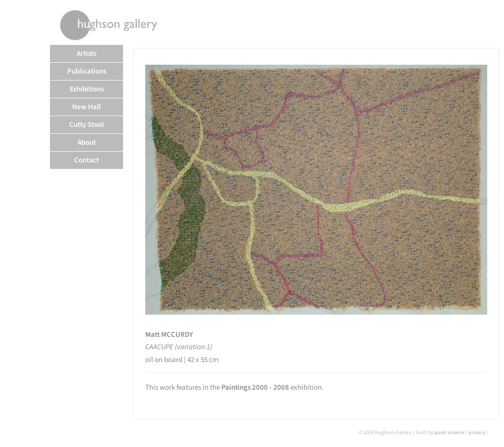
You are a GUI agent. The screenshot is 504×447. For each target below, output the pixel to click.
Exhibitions (87, 89)
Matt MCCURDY (169, 335)
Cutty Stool (86, 125)
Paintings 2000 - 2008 (255, 387)
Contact (86, 160)
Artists (86, 54)
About (87, 142)
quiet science (449, 432)
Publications (87, 71)
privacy (477, 432)
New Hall (86, 107)
